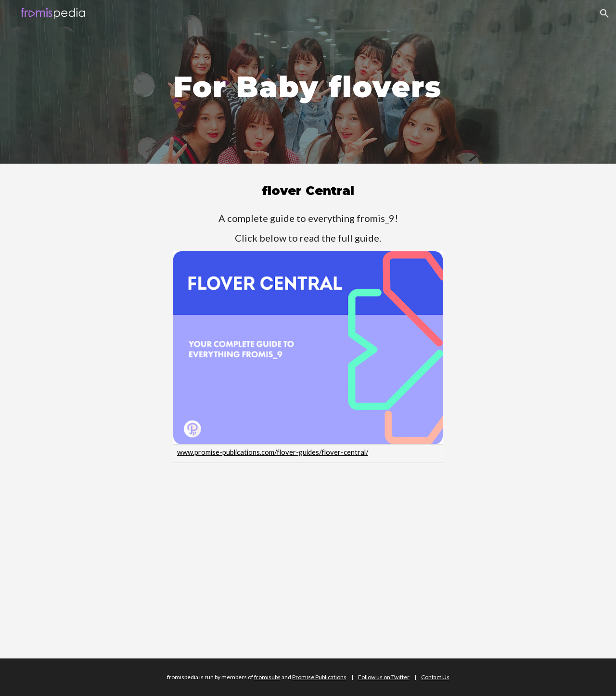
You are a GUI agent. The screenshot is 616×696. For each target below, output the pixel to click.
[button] (604, 13)
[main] (308, 82)
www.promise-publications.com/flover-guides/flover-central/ (273, 452)
